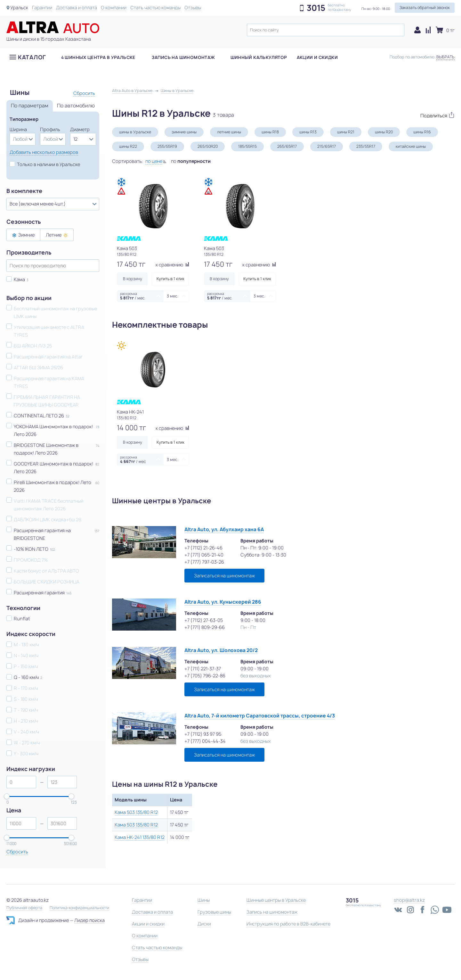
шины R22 (128, 146)
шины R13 (308, 132)
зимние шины (184, 132)
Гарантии (42, 8)
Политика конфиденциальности (79, 908)
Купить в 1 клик (170, 279)
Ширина (18, 129)
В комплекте (24, 191)
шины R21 (346, 132)
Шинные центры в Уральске (276, 900)
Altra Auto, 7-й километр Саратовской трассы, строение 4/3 (260, 716)
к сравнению (172, 265)
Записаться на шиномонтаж (224, 576)
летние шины (229, 132)
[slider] (7, 796)
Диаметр (80, 129)
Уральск (19, 8)
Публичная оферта (24, 908)
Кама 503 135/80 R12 (136, 812)
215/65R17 (327, 146)
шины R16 (422, 132)
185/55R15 (247, 146)
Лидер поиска (89, 920)
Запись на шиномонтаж (183, 57)
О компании (114, 8)
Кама (19, 279)
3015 (316, 8)
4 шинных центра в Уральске (98, 57)
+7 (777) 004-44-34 (205, 741)
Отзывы (193, 8)
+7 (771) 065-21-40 (204, 555)
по (191, 161)
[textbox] (326, 30)
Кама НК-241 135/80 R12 (140, 837)
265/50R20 (208, 146)
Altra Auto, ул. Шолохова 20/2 (221, 650)
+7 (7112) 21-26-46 (203, 548)
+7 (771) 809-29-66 (205, 627)
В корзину (133, 279)
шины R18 (270, 132)
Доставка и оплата (77, 8)
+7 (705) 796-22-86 (205, 676)
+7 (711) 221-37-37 (203, 669)
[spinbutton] (21, 782)
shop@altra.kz (409, 900)
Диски (204, 924)
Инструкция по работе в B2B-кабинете (288, 924)
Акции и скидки (317, 57)
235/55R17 (366, 146)
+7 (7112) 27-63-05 (204, 620)
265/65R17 (287, 146)
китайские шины (411, 146)
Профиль (50, 129)
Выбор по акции (29, 298)
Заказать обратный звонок (425, 8)
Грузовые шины (214, 912)
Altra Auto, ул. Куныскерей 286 (223, 602)
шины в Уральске (135, 132)
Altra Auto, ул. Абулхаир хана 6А (224, 529)
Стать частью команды (155, 8)
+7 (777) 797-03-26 (204, 562)
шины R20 (384, 132)
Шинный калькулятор (259, 57)
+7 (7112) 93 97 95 (203, 734)
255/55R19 (167, 146)
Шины (204, 900)
